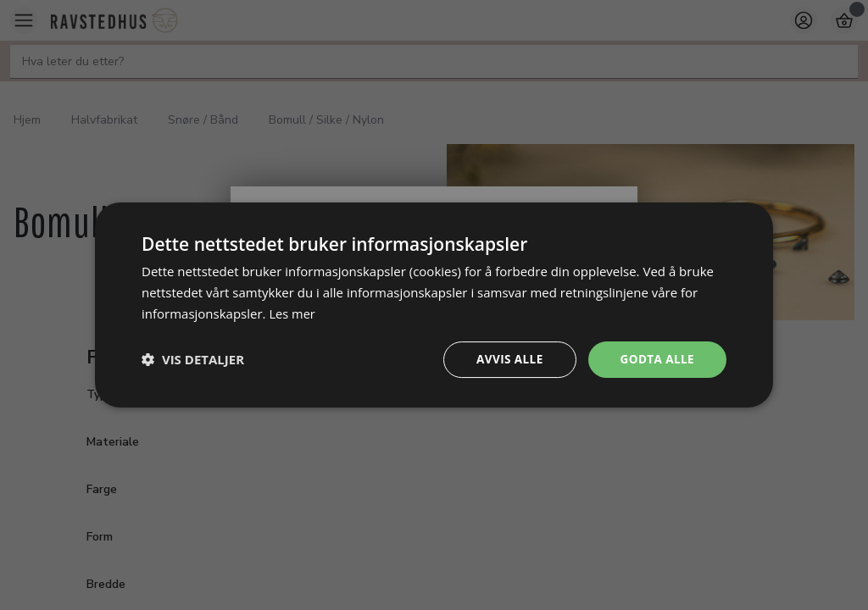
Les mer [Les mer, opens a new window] (292, 313)
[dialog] (434, 305)
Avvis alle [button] (506, 359)
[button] (193, 359)
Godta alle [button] (656, 359)
